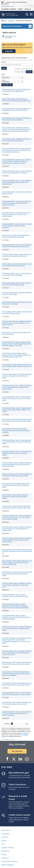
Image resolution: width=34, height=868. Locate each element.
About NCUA (6, 830)
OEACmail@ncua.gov (10, 36)
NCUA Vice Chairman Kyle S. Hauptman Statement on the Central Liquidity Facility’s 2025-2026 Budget (17, 376)
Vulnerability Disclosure (9, 861)
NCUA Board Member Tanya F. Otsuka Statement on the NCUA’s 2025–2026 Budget (17, 274)
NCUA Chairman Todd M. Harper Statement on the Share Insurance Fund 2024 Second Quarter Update (17, 574)
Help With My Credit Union (9, 9)
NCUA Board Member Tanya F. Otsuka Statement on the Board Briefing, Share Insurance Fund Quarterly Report (17, 182)
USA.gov (4, 858)
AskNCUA (5, 837)
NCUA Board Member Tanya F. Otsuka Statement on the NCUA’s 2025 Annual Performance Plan (17, 246)
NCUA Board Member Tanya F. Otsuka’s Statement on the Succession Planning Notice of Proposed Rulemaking (16, 617)
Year (3, 76)
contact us (25, 733)
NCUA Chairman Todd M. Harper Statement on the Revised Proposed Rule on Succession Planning (17, 684)
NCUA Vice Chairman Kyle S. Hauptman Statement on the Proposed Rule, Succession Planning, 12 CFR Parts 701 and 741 (17, 653)
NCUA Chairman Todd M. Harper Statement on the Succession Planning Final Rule (17, 312)
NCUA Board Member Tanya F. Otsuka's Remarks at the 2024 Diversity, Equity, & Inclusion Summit (17, 693)
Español (20, 9)
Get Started (17, 751)
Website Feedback (7, 865)
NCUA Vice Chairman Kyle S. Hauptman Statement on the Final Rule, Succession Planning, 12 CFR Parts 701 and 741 (17, 323)
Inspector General (7, 848)
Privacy (4, 854)
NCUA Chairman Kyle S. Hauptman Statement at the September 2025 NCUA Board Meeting (16, 109)
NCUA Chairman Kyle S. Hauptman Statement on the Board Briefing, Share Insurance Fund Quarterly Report (16, 214)
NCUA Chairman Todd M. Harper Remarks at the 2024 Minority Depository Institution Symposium (16, 507)
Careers (4, 841)
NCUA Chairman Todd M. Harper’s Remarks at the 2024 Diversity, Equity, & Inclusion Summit (17, 703)
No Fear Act (5, 851)
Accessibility (5, 834)
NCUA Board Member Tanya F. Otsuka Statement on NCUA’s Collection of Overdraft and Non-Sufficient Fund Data (17, 713)
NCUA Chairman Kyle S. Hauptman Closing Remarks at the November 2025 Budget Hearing (16, 100)
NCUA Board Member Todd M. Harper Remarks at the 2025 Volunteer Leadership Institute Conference (17, 226)
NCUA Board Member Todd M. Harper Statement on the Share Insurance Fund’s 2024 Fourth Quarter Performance (17, 203)
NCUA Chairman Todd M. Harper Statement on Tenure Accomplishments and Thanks (16, 236)
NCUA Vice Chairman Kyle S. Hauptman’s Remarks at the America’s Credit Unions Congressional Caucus (17, 585)
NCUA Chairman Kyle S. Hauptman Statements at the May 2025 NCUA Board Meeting (17, 140)
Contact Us (28, 9)
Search (4, 62)
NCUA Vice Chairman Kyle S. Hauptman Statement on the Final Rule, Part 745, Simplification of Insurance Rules (17, 529)
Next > (27, 724)
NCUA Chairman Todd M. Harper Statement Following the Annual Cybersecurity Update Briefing (15, 496)
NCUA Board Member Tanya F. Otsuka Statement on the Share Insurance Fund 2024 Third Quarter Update (17, 398)
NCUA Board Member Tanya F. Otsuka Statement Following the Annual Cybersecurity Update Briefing (17, 453)
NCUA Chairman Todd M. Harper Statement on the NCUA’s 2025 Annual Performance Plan (17, 265)
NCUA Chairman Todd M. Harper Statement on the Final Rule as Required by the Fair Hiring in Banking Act (17, 551)
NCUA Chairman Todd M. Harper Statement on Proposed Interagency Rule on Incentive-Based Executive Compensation (16, 673)
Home (5, 21)
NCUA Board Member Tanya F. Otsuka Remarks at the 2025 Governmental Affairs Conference (17, 172)
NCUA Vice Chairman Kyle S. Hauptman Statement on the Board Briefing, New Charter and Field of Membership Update (17, 464)
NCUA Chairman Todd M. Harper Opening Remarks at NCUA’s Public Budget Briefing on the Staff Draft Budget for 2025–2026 (17, 355)
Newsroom (12, 21)
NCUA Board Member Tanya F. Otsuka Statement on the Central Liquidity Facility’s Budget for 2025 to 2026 (17, 410)
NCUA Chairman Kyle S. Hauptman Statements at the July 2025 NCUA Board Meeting (17, 119)
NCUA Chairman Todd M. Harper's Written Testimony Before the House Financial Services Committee (16, 430)
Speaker (4, 80)
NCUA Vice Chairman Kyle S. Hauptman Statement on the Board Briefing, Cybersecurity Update (17, 475)
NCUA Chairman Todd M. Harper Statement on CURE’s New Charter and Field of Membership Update (16, 485)
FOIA (3, 844)
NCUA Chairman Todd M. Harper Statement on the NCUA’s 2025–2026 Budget (17, 303)
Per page (18, 72)
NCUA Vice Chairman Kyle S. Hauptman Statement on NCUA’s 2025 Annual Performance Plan (17, 255)
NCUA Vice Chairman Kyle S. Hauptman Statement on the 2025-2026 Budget (17, 293)
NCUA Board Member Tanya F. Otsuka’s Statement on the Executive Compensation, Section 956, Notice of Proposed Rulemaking (15, 606)
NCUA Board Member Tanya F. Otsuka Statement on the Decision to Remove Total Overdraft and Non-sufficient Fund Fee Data (17, 150)
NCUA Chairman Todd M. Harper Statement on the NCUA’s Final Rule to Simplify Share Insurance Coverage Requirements (17, 562)
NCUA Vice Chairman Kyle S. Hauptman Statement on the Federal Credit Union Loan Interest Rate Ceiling (17, 628)
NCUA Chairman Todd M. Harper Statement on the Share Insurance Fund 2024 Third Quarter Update (17, 420)
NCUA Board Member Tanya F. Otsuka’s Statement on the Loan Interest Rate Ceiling (15, 595)
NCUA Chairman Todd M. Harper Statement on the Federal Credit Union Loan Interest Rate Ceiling (17, 663)
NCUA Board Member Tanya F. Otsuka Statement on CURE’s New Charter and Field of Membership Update (17, 442)
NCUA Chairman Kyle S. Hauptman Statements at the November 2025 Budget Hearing (17, 90)
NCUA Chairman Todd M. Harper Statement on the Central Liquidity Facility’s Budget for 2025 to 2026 (17, 365)
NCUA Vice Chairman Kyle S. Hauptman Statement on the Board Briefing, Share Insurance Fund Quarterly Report (17, 387)
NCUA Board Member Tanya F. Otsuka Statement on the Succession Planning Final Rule (17, 284)
